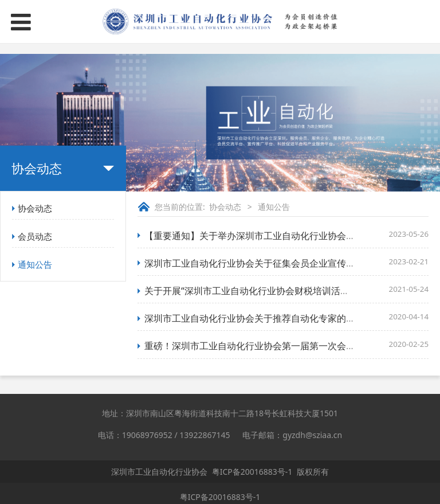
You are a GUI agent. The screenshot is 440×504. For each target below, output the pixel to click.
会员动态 (35, 236)
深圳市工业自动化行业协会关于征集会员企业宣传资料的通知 (268, 263)
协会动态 (35, 208)
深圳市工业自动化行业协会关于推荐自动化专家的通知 (254, 318)
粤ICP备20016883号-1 (252, 472)
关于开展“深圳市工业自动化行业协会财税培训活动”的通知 (262, 291)
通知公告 (35, 264)
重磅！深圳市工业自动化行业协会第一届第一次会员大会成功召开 (277, 346)
